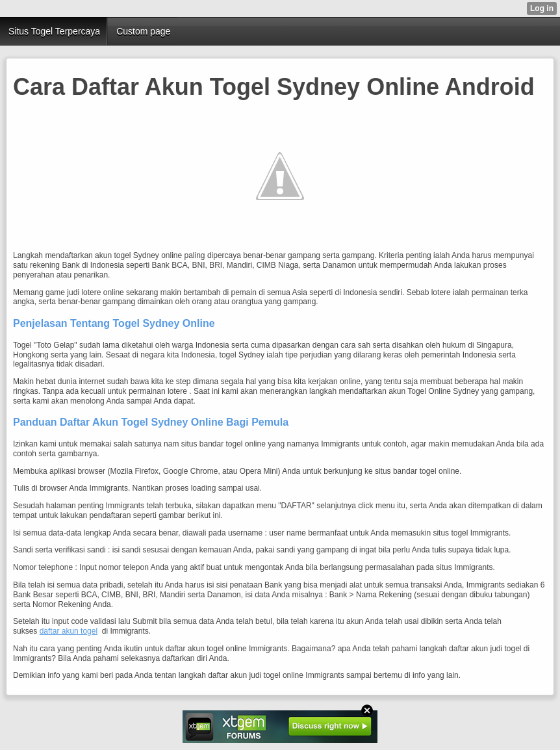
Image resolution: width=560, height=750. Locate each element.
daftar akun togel (69, 631)
